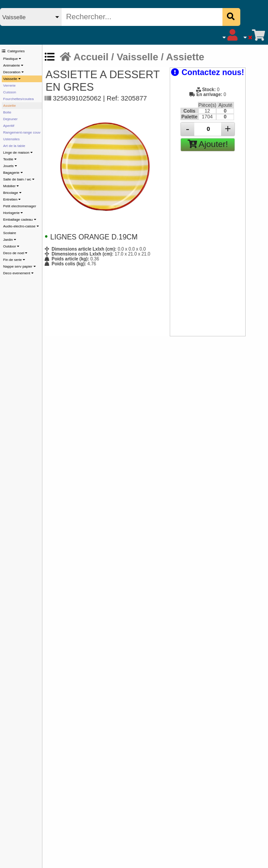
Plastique (12, 59)
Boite (7, 112)
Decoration (13, 72)
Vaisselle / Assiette (160, 57)
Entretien (12, 199)
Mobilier (11, 186)
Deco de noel (15, 253)
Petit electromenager (20, 206)
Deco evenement (18, 273)
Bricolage (12, 193)
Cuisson (10, 92)
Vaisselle (12, 79)
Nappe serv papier (19, 266)
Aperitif (9, 126)
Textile (10, 159)
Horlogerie (13, 213)
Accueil (84, 57)
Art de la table (14, 146)
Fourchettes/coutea (18, 99)
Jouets (10, 166)
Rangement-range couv (22, 132)
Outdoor (11, 246)
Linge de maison (18, 153)
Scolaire (10, 233)
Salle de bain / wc (19, 179)
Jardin (10, 240)
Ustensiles (11, 139)
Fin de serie (14, 260)
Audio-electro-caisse (21, 226)
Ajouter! (208, 144)
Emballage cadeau (20, 220)
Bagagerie (13, 173)
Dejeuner (10, 119)
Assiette (9, 106)
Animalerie (13, 65)
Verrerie (9, 86)
